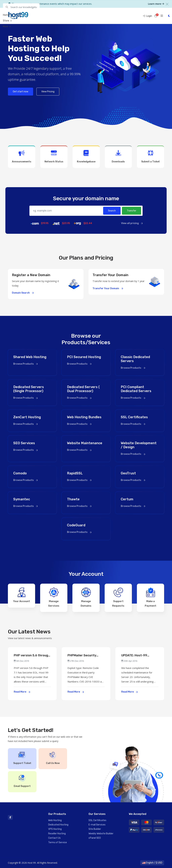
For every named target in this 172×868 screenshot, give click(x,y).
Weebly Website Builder (101, 834)
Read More (22, 692)
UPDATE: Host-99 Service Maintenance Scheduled (137, 655)
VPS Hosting (55, 829)
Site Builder (95, 829)
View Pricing (48, 92)
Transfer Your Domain (108, 288)
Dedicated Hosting (58, 825)
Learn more (156, 4)
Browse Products (25, 364)
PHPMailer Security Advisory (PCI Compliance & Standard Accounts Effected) (85, 655)
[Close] (167, 4)
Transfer (132, 211)
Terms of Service (58, 842)
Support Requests (118, 597)
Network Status (54, 157)
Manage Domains (86, 597)
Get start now (20, 92)
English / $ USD (152, 863)
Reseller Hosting (57, 834)
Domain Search (23, 293)
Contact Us (54, 838)
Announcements (22, 157)
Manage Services (54, 597)
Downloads (118, 157)
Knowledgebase (86, 157)
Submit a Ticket (150, 157)
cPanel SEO (95, 838)
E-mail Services (97, 825)
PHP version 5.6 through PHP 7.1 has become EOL (32, 655)
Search (112, 211)
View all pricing (132, 223)
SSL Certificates (97, 820)
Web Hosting (55, 820)
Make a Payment (150, 597)
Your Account (21, 595)
